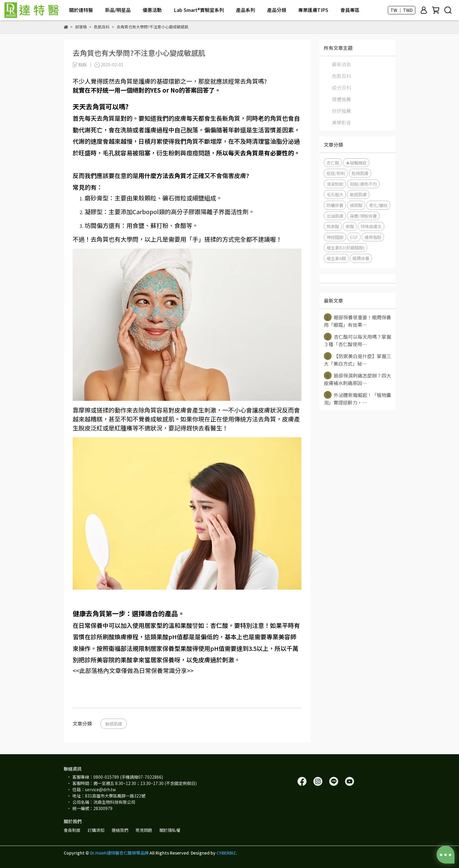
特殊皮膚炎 (371, 226)
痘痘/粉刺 (336, 173)
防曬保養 (335, 205)
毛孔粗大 (335, 194)
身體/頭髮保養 (363, 216)
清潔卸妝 (335, 184)
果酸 (350, 226)
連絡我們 (120, 830)
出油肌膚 (335, 216)
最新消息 (341, 64)
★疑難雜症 (356, 163)
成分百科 (341, 88)
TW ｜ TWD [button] (402, 10)
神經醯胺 (335, 237)
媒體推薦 (341, 99)
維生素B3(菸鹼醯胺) (346, 247)
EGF (354, 237)
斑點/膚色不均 (363, 184)
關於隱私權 (170, 830)
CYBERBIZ (226, 853)
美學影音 (341, 122)
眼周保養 (361, 258)
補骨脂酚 (373, 237)
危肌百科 (341, 76)
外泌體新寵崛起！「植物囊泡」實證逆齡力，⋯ (357, 398)
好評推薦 (341, 111)
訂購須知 (96, 830)
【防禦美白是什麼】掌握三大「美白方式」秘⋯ (357, 360)
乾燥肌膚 (360, 173)
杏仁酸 (333, 163)
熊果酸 (333, 226)
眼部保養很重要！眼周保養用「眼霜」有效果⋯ (357, 321)
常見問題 (144, 830)
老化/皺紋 (378, 205)
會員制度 (72, 830)
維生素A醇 (336, 258)
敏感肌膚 (114, 724)
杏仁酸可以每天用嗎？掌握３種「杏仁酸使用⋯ (357, 340)
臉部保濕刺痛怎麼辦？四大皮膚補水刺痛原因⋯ (357, 379)
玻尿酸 (356, 205)
